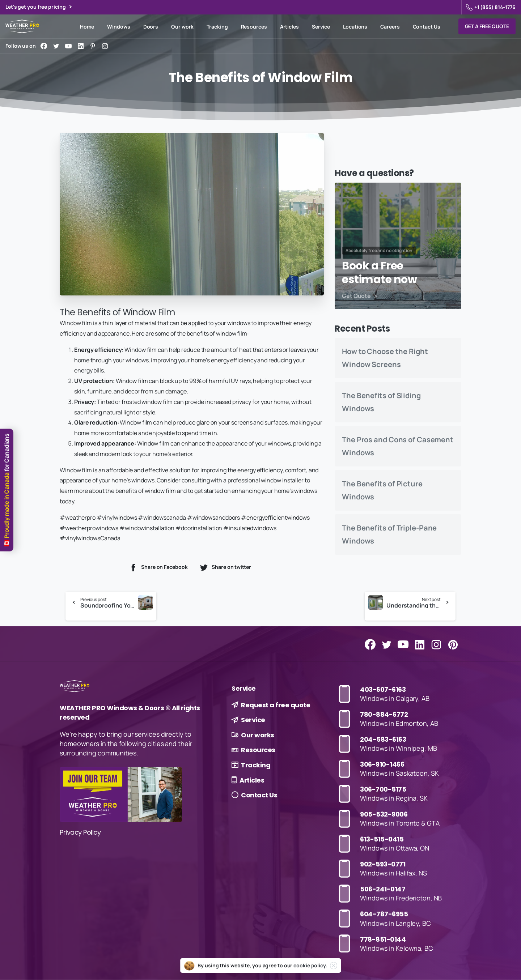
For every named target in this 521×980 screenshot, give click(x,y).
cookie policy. (310, 965)
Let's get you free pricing (38, 7)
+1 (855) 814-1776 (491, 7)
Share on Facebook (158, 567)
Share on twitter (225, 567)
